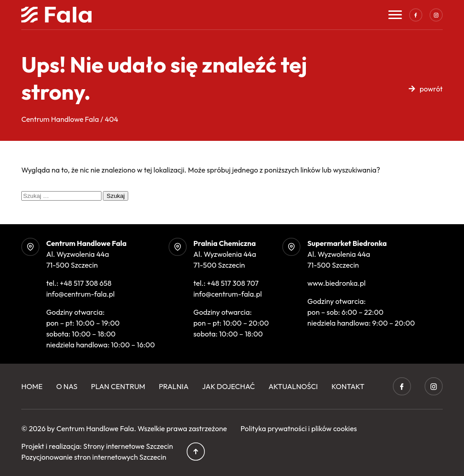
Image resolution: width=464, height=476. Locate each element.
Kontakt (348, 386)
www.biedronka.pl (336, 283)
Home (32, 386)
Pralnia (174, 386)
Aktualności (293, 386)
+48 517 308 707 (233, 283)
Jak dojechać (228, 386)
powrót (431, 89)
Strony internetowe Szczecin (128, 446)
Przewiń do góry (196, 452)
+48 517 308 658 (86, 283)
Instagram (436, 15)
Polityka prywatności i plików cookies (299, 428)
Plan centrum (118, 386)
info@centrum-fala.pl (80, 294)
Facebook (416, 15)
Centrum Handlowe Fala (95, 428)
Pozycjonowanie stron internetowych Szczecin (94, 457)
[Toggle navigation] (395, 15)
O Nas (67, 386)
